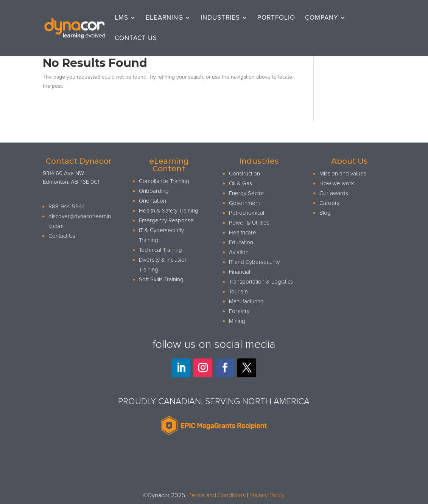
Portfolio (276, 18)
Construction (244, 174)
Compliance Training (164, 181)
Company (322, 18)
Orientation (153, 201)
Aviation (239, 252)
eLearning (164, 18)
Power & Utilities (249, 223)
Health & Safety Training (169, 211)
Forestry (239, 311)
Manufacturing (246, 301)
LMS (121, 18)
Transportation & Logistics (261, 282)
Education (241, 242)
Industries (220, 18)
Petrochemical (247, 213)
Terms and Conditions (217, 495)
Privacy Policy (267, 495)
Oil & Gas (240, 183)
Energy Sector (247, 193)
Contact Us (136, 39)
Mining (237, 321)
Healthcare (243, 233)
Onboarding (154, 191)
